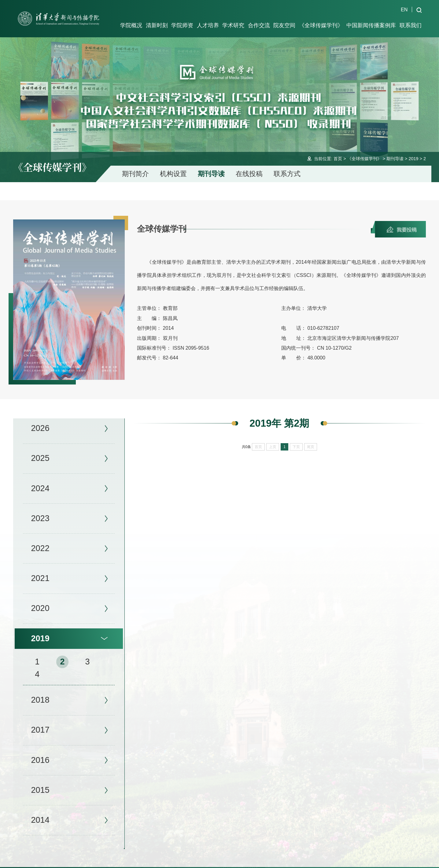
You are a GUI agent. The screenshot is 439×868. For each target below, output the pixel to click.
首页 (338, 150)
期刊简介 (135, 165)
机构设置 (173, 165)
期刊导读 (395, 150)
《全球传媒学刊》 (364, 150)
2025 (40, 449)
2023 (40, 509)
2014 (40, 811)
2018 (40, 691)
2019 (413, 150)
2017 (40, 721)
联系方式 (287, 165)
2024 (40, 479)
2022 (40, 539)
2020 (40, 599)
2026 (40, 419)
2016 (40, 751)
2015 (40, 781)
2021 (40, 569)
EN (404, 9)
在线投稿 (249, 165)
